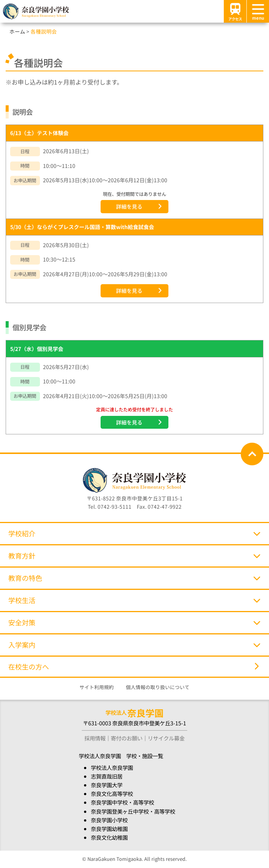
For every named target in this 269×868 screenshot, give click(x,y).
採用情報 (95, 738)
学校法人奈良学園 (112, 767)
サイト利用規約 (97, 687)
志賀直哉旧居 (107, 776)
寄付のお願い (127, 738)
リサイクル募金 (166, 738)
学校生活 (134, 600)
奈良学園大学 (107, 785)
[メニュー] (258, 11)
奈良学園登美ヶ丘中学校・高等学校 (133, 811)
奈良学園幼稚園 (109, 829)
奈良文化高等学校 (112, 793)
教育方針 (134, 556)
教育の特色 (134, 578)
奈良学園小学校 (109, 820)
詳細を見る (129, 206)
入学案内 (134, 645)
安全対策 (134, 622)
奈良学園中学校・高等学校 (122, 802)
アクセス (235, 11)
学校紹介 (134, 533)
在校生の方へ (133, 666)
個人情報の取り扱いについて (158, 687)
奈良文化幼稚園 (109, 837)
